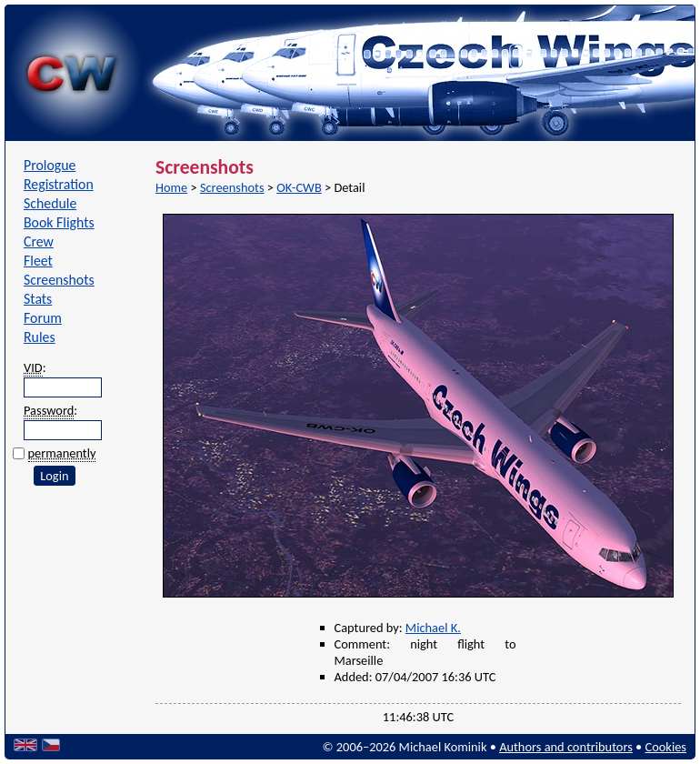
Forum (43, 318)
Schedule (50, 203)
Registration (59, 184)
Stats (38, 299)
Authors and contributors (566, 747)
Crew (39, 241)
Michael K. (433, 628)
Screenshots (59, 280)
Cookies (666, 747)
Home (171, 187)
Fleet (38, 261)
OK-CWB (299, 187)
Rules (40, 337)
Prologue (50, 165)
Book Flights (59, 222)
